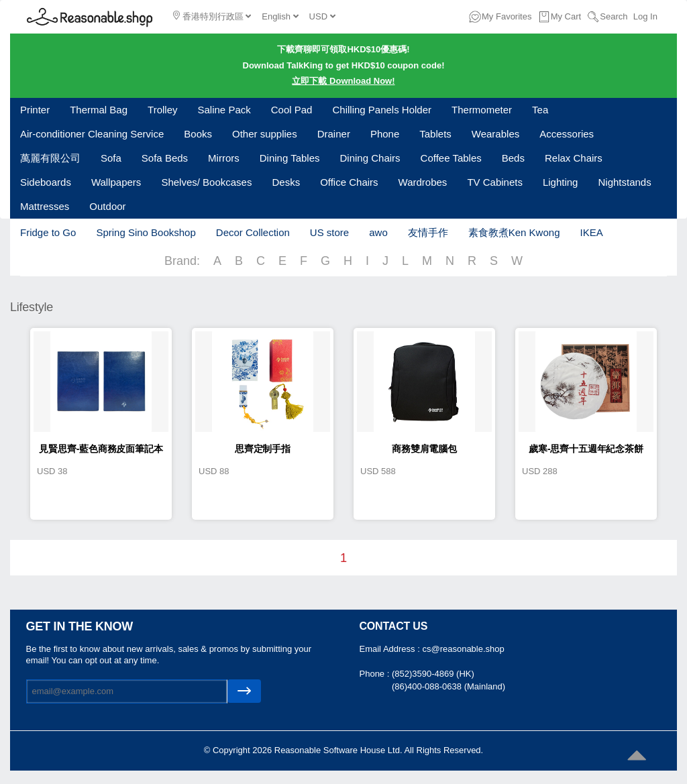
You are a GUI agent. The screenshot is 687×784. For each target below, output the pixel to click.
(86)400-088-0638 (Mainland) (448, 686)
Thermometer (482, 110)
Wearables (495, 134)
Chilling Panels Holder (382, 110)
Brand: (182, 261)
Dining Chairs (370, 158)
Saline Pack (224, 110)
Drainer (334, 134)
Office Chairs (349, 182)
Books (198, 134)
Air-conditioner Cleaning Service (92, 134)
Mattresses (45, 206)
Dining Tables (290, 158)
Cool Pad (292, 110)
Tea (540, 110)
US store (329, 232)
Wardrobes (423, 182)
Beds (513, 158)
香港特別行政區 (212, 16)
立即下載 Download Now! (343, 81)
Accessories (567, 134)
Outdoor (107, 206)
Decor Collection (253, 232)
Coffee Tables (451, 158)
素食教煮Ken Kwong (514, 232)
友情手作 (428, 232)
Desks (286, 182)
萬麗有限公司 (50, 158)
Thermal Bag (99, 110)
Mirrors (224, 158)
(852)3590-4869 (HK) (433, 674)
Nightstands (624, 182)
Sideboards (46, 182)
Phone (385, 134)
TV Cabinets (495, 182)
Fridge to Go (48, 232)
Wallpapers (116, 182)
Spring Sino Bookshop (146, 232)
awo (378, 232)
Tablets (435, 134)
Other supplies (265, 134)
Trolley (162, 110)
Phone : (376, 674)
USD (322, 16)
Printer (35, 110)
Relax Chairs (574, 158)
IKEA (591, 232)
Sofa (111, 158)
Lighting (561, 182)
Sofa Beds (165, 158)
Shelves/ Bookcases (206, 182)
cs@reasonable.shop (463, 649)
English (280, 16)
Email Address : (391, 649)
